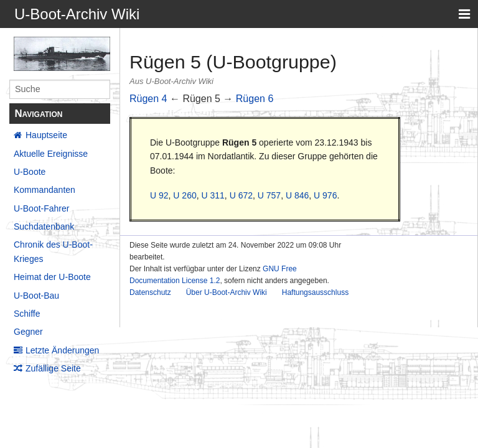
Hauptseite (46, 135)
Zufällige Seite (53, 368)
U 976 (325, 195)
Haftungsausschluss (315, 292)
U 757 (269, 195)
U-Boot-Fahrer (41, 208)
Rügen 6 (255, 99)
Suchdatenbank (44, 226)
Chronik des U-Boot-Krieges (53, 251)
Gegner (28, 332)
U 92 (159, 195)
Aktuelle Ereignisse (51, 154)
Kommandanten (45, 190)
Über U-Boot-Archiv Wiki (227, 292)
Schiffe (27, 314)
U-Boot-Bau (36, 296)
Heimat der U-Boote (52, 277)
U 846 (297, 195)
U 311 (213, 195)
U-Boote (30, 172)
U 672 (241, 195)
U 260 (185, 195)
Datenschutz (150, 292)
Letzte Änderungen (62, 350)
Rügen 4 (148, 99)
